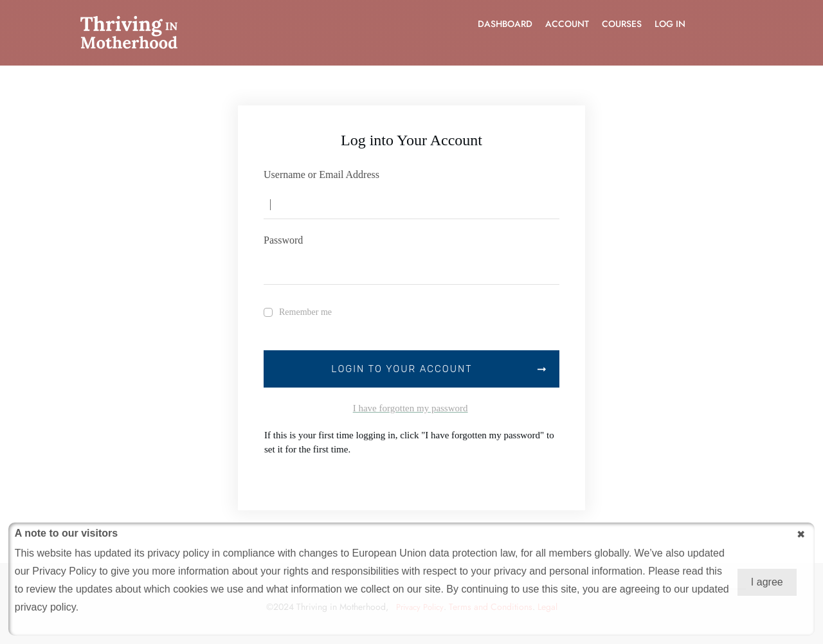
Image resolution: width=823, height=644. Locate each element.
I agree (767, 582)
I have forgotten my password (411, 408)
